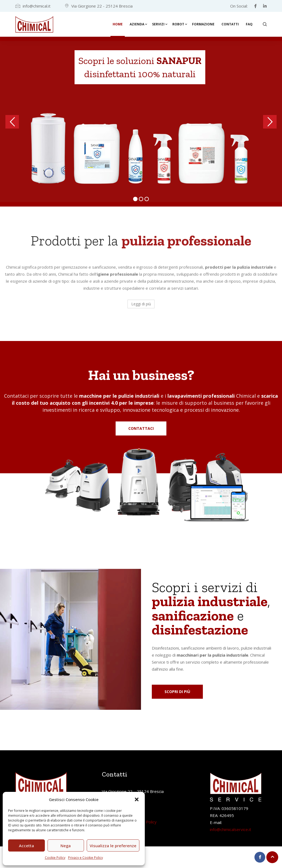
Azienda (137, 24)
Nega (66, 846)
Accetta (26, 846)
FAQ (249, 24)
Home (118, 24)
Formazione (203, 24)
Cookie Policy (55, 858)
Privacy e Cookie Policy (85, 858)
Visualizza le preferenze (113, 846)
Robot (178, 24)
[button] (137, 799)
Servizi (158, 24)
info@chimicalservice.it (231, 829)
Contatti (230, 24)
